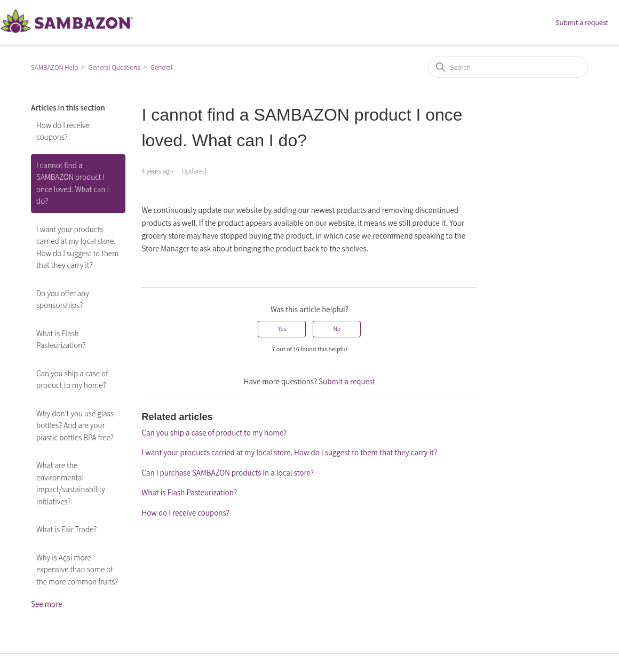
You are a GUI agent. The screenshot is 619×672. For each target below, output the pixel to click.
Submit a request (582, 22)
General (161, 68)
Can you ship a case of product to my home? (72, 380)
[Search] (508, 67)
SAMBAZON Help (54, 68)
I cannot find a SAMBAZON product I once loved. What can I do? (73, 183)
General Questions (114, 68)
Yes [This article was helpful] (282, 329)
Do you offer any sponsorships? (63, 299)
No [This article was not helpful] (337, 329)
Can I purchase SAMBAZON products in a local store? (227, 473)
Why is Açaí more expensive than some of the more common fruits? (77, 570)
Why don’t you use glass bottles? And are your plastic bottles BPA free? (75, 425)
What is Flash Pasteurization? (61, 339)
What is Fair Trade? (66, 529)
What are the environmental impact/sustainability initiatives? (71, 483)
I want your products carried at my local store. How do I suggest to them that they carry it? (77, 247)
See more (47, 604)
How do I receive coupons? (63, 131)
